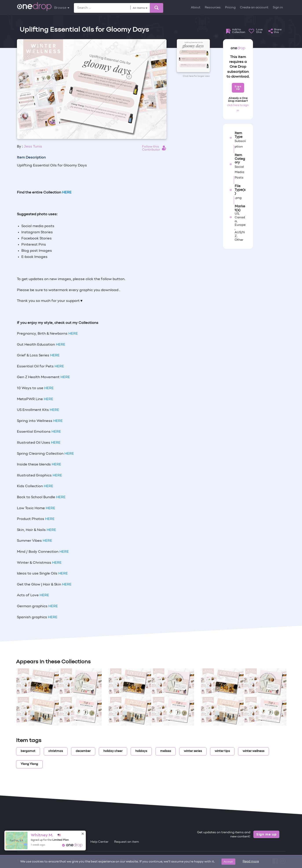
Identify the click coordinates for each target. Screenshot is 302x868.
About (196, 8)
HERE (73, 334)
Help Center (99, 842)
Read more (251, 862)
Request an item (127, 842)
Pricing (230, 8)
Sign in (278, 8)
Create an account (254, 8)
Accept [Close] (228, 862)
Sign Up (238, 88)
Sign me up (266, 834)
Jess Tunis (33, 147)
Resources (213, 8)
